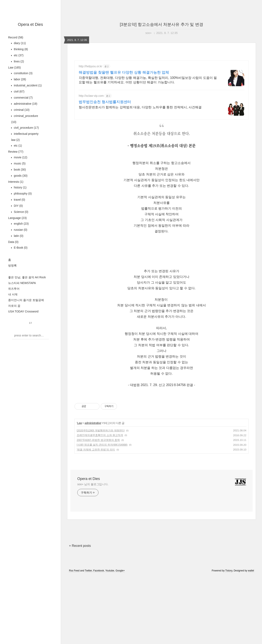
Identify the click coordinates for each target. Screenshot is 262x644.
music (19, 163)
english (21, 224)
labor (20, 79)
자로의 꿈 (14, 306)
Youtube (110, 571)
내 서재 (13, 294)
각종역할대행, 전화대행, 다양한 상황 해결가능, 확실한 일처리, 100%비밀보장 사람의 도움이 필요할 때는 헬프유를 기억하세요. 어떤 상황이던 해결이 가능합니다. (148, 80)
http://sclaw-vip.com (91, 96)
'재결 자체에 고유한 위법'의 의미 (96, 450)
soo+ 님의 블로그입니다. (93, 484)
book (19, 170)
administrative (25, 104)
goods (20, 176)
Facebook (99, 571)
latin (18, 236)
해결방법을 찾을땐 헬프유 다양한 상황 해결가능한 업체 (124, 72)
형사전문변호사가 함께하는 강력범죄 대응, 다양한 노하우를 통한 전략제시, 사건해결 (140, 107)
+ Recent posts (80, 546)
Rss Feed (74, 571)
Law (14, 67)
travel (19, 200)
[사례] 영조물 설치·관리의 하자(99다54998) (102, 445)
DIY (18, 206)
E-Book (20, 248)
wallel (251, 571)
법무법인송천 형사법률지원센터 (105, 102)
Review (16, 152)
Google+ (120, 571)
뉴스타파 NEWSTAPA (22, 283)
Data (13, 242)
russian (20, 230)
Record (16, 37)
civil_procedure (26, 128)
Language (17, 218)
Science (21, 212)
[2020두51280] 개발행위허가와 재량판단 (101, 430)
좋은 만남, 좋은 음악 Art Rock (27, 277)
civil (19, 91)
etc (18, 55)
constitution (23, 73)
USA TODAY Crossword (23, 311)
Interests (16, 182)
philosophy (22, 194)
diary (19, 43)
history (20, 187)
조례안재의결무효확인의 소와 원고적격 (100, 435)
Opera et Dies (30, 24)
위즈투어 (14, 289)
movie (20, 157)
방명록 (12, 265)
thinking (20, 49)
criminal (21, 110)
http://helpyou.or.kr (90, 66)
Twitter (88, 571)
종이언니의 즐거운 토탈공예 (26, 300)
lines (19, 61)
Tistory (229, 571)
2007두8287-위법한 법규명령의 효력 (98, 440)
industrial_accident (27, 85)
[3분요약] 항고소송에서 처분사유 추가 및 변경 (162, 24)
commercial (23, 98)
